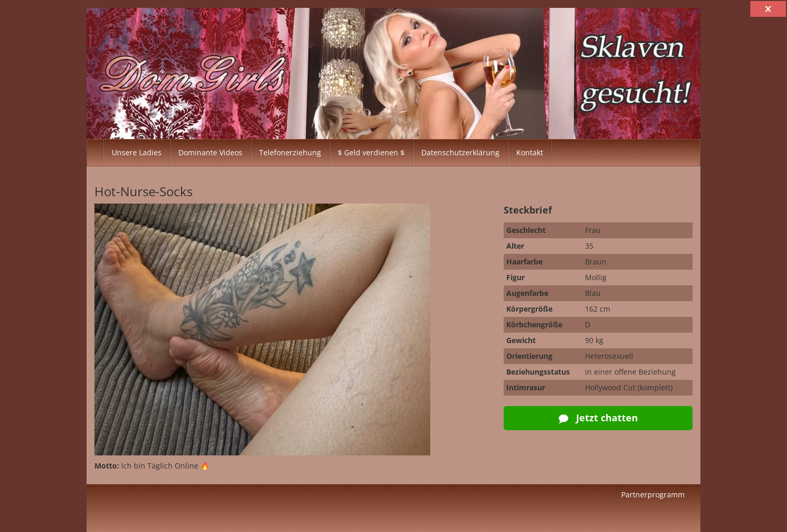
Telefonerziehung (290, 152)
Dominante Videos (210, 152)
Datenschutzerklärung (460, 152)
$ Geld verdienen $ (371, 152)
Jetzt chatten (598, 418)
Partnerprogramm (653, 494)
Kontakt (530, 152)
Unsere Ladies (137, 152)
